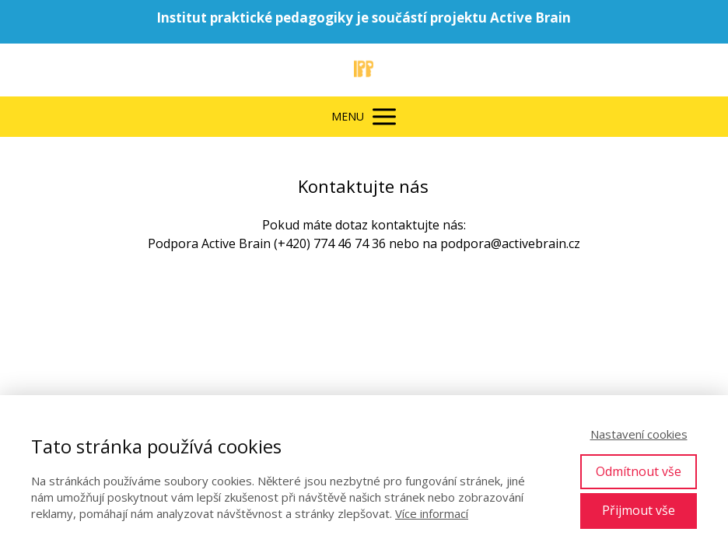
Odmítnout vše (639, 471)
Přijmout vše (639, 510)
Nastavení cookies (639, 434)
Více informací (432, 513)
